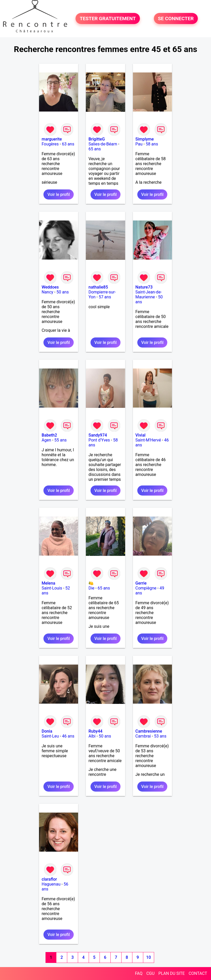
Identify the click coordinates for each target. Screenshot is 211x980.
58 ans (152, 144)
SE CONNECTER (176, 19)
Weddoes (50, 287)
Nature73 (144, 287)
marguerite (52, 139)
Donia (47, 731)
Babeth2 (49, 435)
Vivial (141, 435)
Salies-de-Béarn (103, 144)
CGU (150, 973)
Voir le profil (58, 194)
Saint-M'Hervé (148, 440)
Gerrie (141, 583)
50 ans (63, 292)
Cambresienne (149, 731)
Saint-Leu (50, 736)
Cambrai (143, 736)
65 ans (95, 149)
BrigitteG (97, 139)
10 (148, 957)
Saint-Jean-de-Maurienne (149, 294)
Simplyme (145, 139)
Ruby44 (95, 731)
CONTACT (198, 973)
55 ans (61, 440)
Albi (92, 736)
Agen (46, 440)
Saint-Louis (52, 588)
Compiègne (146, 588)
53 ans (160, 736)
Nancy (47, 292)
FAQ (139, 973)
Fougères (50, 144)
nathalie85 (98, 287)
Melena (48, 583)
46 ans (68, 736)
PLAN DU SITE (172, 973)
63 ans (68, 144)
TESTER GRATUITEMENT (108, 19)
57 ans (105, 297)
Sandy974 (98, 435)
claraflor (49, 879)
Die (91, 588)
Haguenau (51, 884)
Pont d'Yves (99, 440)
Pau (139, 144)
